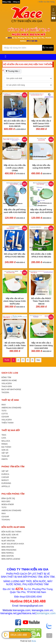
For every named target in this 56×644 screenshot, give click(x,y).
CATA (4, 438)
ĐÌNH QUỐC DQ (8, 498)
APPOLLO (6, 486)
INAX (4, 405)
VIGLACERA (7, 383)
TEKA (4, 435)
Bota (34, 641)
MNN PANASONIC (9, 550)
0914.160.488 (19, 635)
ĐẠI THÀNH (6, 447)
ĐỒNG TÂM (6, 377)
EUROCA (5, 474)
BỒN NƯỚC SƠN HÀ (10, 535)
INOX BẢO (6, 501)
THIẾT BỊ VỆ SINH (10, 400)
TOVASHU (6, 520)
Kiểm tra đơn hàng (46, 2)
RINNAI (5, 444)
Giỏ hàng (53, 14)
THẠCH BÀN (7, 386)
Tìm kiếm (48, 48)
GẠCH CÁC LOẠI (10, 373)
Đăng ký (17, 2)
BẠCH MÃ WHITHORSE (11, 390)
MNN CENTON (8, 556)
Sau (38, 360)
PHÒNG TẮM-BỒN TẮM (13, 467)
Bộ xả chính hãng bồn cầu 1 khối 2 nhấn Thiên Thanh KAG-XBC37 (15, 345)
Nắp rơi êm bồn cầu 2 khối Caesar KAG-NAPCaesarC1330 (41, 123)
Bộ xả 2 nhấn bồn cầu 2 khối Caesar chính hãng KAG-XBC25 (15, 123)
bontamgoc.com (46, 613)
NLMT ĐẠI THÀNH (9, 538)
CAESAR (5, 477)
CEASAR (5, 417)
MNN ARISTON (8, 547)
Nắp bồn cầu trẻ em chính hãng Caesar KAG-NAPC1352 (15, 301)
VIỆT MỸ (5, 453)
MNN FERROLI (8, 553)
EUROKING (6, 483)
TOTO (4, 411)
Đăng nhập (7, 2)
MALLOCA (6, 441)
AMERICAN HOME (9, 380)
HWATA (5, 459)
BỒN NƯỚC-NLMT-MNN (13, 527)
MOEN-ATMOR (8, 504)
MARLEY (5, 480)
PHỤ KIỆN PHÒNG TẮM (13, 494)
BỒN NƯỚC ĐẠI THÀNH (11, 532)
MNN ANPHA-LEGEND (11, 559)
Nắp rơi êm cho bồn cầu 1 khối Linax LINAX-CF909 (15, 168)
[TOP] (49, 636)
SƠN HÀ (5, 450)
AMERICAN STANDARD (11, 408)
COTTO (5, 414)
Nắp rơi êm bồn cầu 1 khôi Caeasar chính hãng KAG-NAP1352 (41, 345)
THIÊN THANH (7, 423)
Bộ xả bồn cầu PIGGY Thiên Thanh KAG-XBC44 (41, 301)
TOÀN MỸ (5, 456)
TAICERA (5, 393)
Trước (7, 360)
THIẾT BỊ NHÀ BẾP (11, 430)
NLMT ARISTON (8, 541)
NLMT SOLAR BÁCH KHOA (13, 544)
